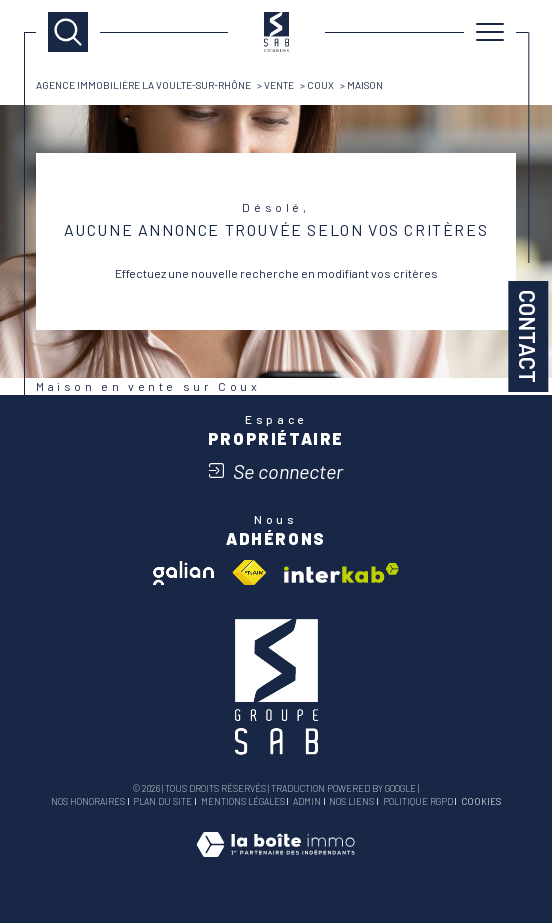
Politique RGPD (418, 801)
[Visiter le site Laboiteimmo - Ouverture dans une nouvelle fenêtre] (275, 864)
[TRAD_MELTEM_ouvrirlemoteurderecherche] (68, 32)
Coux (320, 85)
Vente (279, 85)
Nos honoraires (88, 801)
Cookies (481, 802)
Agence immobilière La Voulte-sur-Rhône (143, 85)
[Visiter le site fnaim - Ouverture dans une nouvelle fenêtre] (249, 573)
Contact (528, 336)
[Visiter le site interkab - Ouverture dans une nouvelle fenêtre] (341, 573)
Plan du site (162, 801)
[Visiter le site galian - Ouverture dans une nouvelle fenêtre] (183, 573)
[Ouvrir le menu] (490, 32)
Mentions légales (243, 801)
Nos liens (351, 801)
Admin (307, 801)
